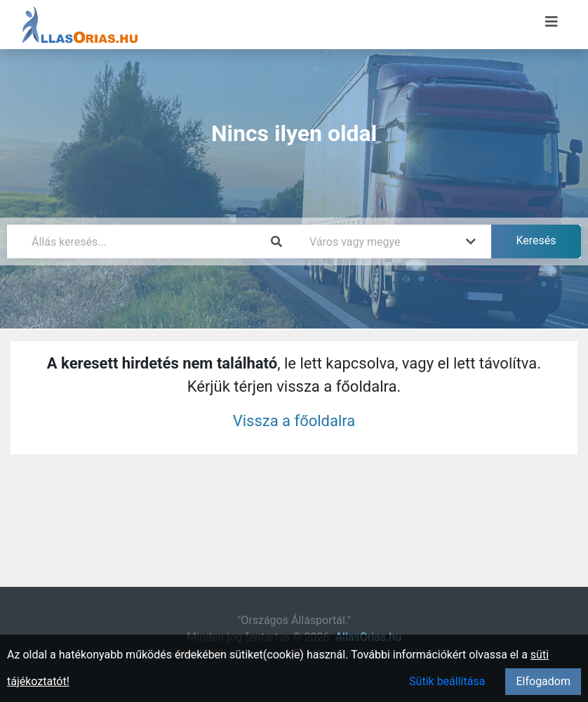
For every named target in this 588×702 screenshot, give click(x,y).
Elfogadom (543, 681)
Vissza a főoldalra (294, 421)
